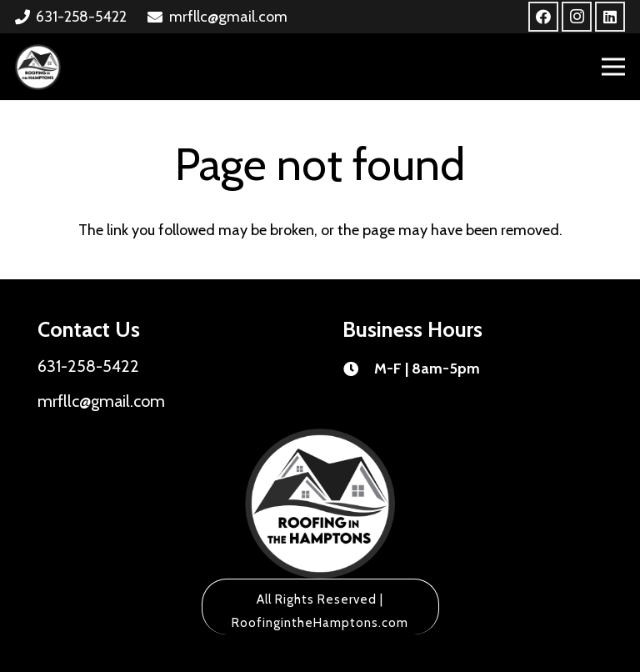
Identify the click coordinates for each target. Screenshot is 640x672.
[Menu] (614, 67)
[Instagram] (577, 17)
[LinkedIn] (610, 17)
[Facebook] (543, 17)
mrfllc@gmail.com (101, 401)
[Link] (38, 67)
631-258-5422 (88, 366)
